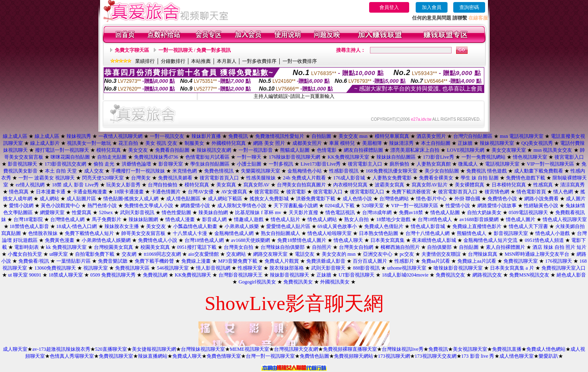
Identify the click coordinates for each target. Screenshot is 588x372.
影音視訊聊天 (22, 164)
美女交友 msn (353, 136)
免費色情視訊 (219, 171)
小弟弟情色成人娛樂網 (106, 240)
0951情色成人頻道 (544, 240)
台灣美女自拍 (238, 247)
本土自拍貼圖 (436, 143)
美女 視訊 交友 (161, 143)
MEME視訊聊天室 (249, 349)
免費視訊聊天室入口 (563, 268)
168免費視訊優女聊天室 (392, 171)
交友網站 (236, 254)
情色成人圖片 (521, 219)
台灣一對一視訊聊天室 (270, 356)
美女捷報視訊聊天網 (154, 349)
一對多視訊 (281, 164)
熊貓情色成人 (472, 233)
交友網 (129, 254)
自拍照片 (322, 247)
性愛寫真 (82, 213)
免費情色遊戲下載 (526, 178)
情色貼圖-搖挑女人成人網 (131, 199)
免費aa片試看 (436, 261)
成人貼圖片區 (81, 199)
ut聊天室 (59, 254)
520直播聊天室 (111, 349)
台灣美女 (141, 178)
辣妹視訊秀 (79, 136)
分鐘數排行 (173, 61)
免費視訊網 (155, 275)
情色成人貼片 (285, 219)
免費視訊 (238, 136)
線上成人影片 (45, 143)
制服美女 (194, 143)
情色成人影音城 (428, 226)
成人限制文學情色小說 (242, 206)
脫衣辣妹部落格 (287, 268)
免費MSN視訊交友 (529, 275)
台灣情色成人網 (67, 219)
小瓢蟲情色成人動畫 (195, 226)
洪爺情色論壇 (136, 164)
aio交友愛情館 (204, 254)
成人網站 (49, 199)
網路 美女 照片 (269, 143)
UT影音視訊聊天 (356, 275)
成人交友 (94, 171)
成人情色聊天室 (517, 356)
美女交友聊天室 (509, 150)
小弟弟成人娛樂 (242, 226)
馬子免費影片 (107, 219)
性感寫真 (543, 185)
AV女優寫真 (234, 192)
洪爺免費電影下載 (316, 199)
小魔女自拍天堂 (25, 254)
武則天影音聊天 (328, 268)
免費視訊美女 (298, 282)
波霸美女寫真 (390, 185)
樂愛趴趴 (548, 356)
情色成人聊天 (348, 240)
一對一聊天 (249, 157)
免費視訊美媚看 (175, 178)
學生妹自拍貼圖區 (210, 164)
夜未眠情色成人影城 (434, 240)
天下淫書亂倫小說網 (296, 206)
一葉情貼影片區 (73, 261)
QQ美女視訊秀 (537, 143)
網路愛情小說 (195, 206)
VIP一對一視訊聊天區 (550, 164)
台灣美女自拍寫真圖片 (301, 185)
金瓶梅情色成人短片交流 (490, 240)
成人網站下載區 (225, 199)
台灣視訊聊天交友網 (296, 349)
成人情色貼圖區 (183, 199)
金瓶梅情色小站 (305, 171)
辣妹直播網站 (153, 356)
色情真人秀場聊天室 (72, 356)
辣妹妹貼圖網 (143, 219)
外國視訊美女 (335, 282)
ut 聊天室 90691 (25, 275)
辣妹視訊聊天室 (497, 143)
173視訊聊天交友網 (436, 356)
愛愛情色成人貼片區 (288, 226)
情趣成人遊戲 (249, 219)
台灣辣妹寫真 (483, 254)
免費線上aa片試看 (477, 261)
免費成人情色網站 (546, 349)
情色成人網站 (322, 219)
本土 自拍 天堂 (61, 171)
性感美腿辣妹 (261, 178)
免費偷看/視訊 (34, 261)
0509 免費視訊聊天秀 (113, 275)
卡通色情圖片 (166, 192)
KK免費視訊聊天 (193, 275)
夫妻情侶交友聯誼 (441, 254)
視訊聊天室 (96, 268)
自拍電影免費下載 (95, 254)
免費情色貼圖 (314, 356)
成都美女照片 (307, 143)
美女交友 (138, 150)
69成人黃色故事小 (337, 226)
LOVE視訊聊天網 (465, 150)
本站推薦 (201, 61)
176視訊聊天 (559, 261)
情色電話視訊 (340, 213)
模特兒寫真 (109, 150)
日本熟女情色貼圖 (379, 233)
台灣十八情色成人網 (428, 233)
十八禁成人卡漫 (190, 233)
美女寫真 (226, 185)
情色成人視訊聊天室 (565, 219)
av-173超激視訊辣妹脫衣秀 (61, 349)
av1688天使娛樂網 (251, 240)
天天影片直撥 (303, 213)
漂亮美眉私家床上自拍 (415, 150)
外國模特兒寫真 (229, 143)
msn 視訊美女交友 (553, 150)
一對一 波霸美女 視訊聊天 (47, 178)
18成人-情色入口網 (77, 226)
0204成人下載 (340, 206)
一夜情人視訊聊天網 (120, 136)
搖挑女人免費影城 (269, 199)
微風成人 (468, 164)
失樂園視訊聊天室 (261, 171)
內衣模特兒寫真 (350, 185)
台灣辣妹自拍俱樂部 (283, 247)
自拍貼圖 (321, 136)
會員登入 (389, 7)
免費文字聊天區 (132, 50)
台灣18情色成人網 (204, 240)
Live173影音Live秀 (321, 164)
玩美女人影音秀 (123, 185)
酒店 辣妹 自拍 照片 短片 (559, 247)
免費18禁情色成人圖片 (302, 240)
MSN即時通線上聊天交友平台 (537, 254)
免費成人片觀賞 (282, 261)
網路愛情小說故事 (497, 206)
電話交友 (305, 254)
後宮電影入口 (569, 157)
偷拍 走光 (104, 164)
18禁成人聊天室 (66, 275)
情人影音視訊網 (213, 268)
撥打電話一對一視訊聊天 (62, 150)
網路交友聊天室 (270, 254)
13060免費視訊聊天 (55, 268)
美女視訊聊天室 (470, 349)
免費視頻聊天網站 (354, 356)
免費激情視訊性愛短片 (280, 136)
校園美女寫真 (155, 247)
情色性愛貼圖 (176, 213)
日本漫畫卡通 (51, 192)
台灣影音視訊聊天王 (241, 275)
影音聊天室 (171, 164)
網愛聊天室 (52, 213)
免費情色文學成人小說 (149, 206)
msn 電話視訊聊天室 (522, 136)
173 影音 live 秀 (478, 356)
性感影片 (404, 261)
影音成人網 (214, 219)
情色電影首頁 (531, 192)
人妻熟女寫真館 (434, 164)
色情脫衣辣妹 (43, 233)
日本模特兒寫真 (509, 185)
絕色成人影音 (571, 275)
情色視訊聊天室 (530, 157)
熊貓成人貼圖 (295, 150)
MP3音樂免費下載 (237, 261)
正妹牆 (465, 143)
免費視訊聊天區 (132, 268)
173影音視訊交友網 (65, 164)
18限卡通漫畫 (129, 192)
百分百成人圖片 (370, 261)
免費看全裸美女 (436, 178)
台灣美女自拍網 (356, 247)
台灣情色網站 (394, 199)
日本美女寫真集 (388, 240)
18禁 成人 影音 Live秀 (75, 185)
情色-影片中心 (432, 199)
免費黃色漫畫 (60, 240)
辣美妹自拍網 (213, 213)
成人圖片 (576, 199)
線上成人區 (15, 136)
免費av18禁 (411, 213)
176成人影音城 (349, 178)
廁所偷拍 (399, 164)
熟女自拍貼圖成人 (281, 233)
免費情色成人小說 (158, 240)
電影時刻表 (27, 247)
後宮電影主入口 (365, 164)
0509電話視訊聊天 (528, 213)
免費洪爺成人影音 (326, 261)
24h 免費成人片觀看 (304, 178)
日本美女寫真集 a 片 (512, 268)
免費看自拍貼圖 (172, 150)
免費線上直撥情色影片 (477, 226)
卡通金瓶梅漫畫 (90, 192)
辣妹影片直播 (206, 136)
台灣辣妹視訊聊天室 (203, 349)
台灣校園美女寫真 (114, 247)
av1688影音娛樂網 (479, 219)
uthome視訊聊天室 (407, 268)
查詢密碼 (469, 7)
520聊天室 (373, 206)
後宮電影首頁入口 (219, 178)
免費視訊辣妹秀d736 (156, 157)
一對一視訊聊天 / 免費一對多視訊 (195, 50)
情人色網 (563, 192)
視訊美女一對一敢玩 (89, 143)
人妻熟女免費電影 (392, 178)
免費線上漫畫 (196, 261)
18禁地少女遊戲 (393, 219)
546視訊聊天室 (173, 268)
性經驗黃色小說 (541, 206)
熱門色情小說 (102, 206)
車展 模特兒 (342, 143)
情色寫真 (19, 192)
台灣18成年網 (377, 213)
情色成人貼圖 (445, 213)
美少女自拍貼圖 (442, 171)
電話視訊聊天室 (502, 164)
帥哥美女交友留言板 (143, 233)
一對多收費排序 (259, 61)
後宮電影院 (267, 192)
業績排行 (145, 61)
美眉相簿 (372, 143)
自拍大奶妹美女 (484, 213)
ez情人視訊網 (30, 185)
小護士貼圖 (249, 164)
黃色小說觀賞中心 (60, 206)
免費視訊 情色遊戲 (487, 171)
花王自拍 (128, 143)
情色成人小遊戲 (552, 233)
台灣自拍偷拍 (163, 185)
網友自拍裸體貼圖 (363, 150)
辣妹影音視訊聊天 (290, 275)
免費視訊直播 (507, 349)
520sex (106, 213)
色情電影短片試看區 (207, 157)
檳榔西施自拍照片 (400, 247)
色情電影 (327, 150)
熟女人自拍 (356, 219)
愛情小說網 (21, 206)
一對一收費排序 (300, 61)
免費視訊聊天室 (521, 261)
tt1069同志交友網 (162, 254)
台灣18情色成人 (435, 219)
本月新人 (227, 61)
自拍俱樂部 (439, 247)
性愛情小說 (458, 206)
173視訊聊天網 (394, 356)
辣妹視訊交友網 (214, 150)
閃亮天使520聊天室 (103, 178)
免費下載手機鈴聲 (154, 261)
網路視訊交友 (487, 275)
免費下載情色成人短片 (89, 233)
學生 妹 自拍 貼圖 (480, 178)
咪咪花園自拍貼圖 (70, 157)
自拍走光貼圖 (112, 157)
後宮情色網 (497, 192)
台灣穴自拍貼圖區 (473, 136)
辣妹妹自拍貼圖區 (396, 157)
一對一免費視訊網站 (483, 157)
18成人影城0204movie (405, 275)
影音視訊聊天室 (511, 233)
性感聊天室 (250, 268)
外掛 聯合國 (467, 199)
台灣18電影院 (28, 219)
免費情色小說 (502, 199)
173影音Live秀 (439, 157)
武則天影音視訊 (137, 213)
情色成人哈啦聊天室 (330, 233)
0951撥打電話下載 (197, 247)
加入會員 (432, 7)
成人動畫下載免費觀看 (539, 171)
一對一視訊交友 (167, 136)
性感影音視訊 (344, 171)
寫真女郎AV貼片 (430, 185)
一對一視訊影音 (256, 150)
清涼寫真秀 (572, 185)
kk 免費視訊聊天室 (66, 247)
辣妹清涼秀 (401, 143)
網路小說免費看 (541, 199)
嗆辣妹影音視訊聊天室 (458, 268)
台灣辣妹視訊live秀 (403, 349)
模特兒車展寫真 (392, 136)
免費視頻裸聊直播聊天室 (350, 349)
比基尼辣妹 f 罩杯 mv (258, 213)
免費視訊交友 (450, 275)
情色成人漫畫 (180, 219)
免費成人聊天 (187, 356)
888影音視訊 (366, 268)
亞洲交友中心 (378, 254)
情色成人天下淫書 (528, 226)
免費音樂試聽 (113, 261)
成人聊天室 (15, 349)
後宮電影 (296, 192)
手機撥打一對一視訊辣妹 (138, 171)
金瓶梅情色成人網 (234, 233)
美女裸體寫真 (470, 185)
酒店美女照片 (431, 136)
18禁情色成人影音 (29, 226)
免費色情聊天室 (224, 356)
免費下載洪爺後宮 (411, 192)
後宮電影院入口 (367, 192)
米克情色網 (185, 171)
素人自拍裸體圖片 (506, 247)
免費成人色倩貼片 (384, 226)
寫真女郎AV (256, 185)
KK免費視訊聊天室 (348, 157)
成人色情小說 (357, 199)
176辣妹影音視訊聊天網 (294, 157)
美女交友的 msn (339, 254)
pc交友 (407, 254)
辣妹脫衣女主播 (122, 226)
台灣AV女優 (201, 192)
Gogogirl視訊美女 (257, 282)
